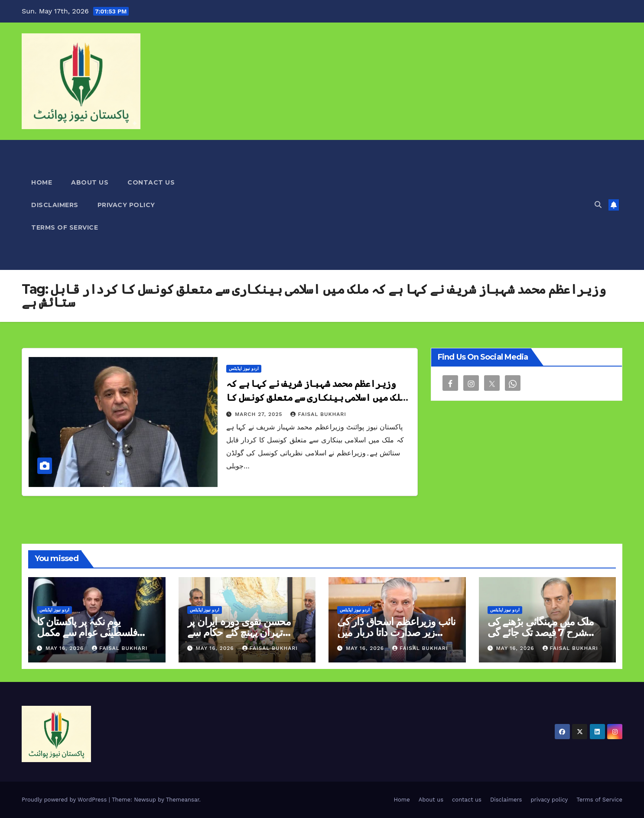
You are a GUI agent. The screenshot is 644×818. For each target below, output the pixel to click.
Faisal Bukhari (318, 414)
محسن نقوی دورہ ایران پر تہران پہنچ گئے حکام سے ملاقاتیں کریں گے (239, 632)
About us (90, 182)
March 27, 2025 (260, 414)
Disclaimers (55, 205)
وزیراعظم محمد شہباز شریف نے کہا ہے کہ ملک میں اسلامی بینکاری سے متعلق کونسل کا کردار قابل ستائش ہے (316, 398)
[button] (598, 205)
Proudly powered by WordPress (65, 800)
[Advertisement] (416, 205)
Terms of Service (65, 227)
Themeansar (183, 800)
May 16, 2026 (66, 648)
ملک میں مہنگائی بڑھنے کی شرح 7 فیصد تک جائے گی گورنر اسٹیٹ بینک (541, 632)
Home (42, 182)
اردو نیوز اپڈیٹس (244, 368)
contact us (151, 182)
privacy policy (126, 205)
